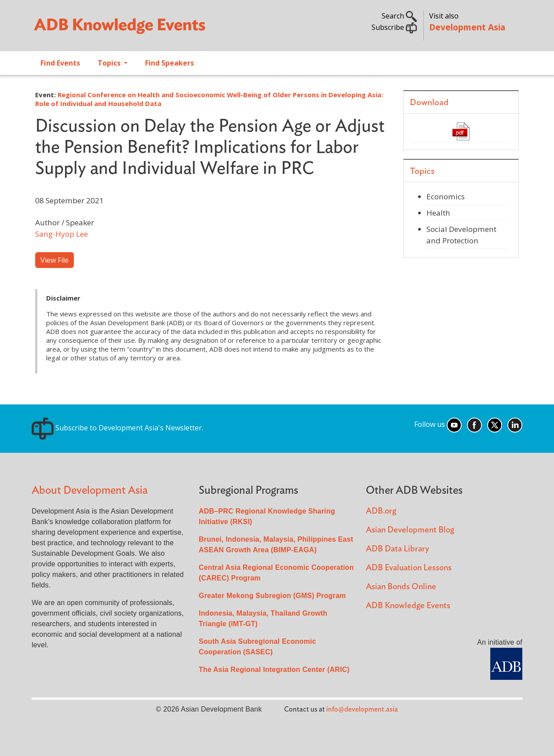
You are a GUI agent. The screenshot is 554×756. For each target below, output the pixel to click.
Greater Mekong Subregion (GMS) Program (272, 596)
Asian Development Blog (410, 530)
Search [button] (399, 16)
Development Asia (467, 27)
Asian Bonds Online (401, 587)
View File (55, 260)
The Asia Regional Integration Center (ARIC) (274, 670)
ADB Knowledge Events (408, 606)
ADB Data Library (397, 549)
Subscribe (394, 27)
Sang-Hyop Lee (62, 234)
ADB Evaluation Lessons (409, 568)
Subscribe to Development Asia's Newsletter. (117, 428)
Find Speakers (169, 63)
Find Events (60, 63)
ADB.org (381, 511)
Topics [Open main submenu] (110, 63)
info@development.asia (362, 709)
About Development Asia (90, 490)
